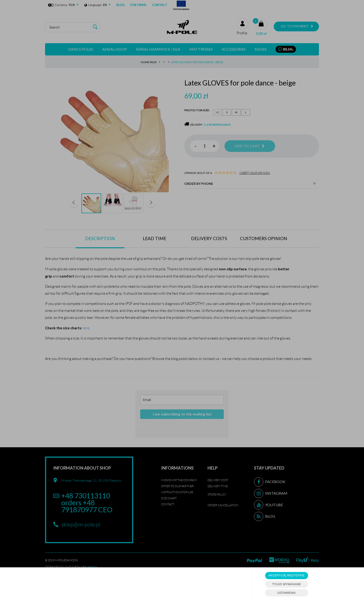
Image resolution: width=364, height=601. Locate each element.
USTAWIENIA (286, 593)
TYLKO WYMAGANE (286, 584)
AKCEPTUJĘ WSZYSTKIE (286, 575)
